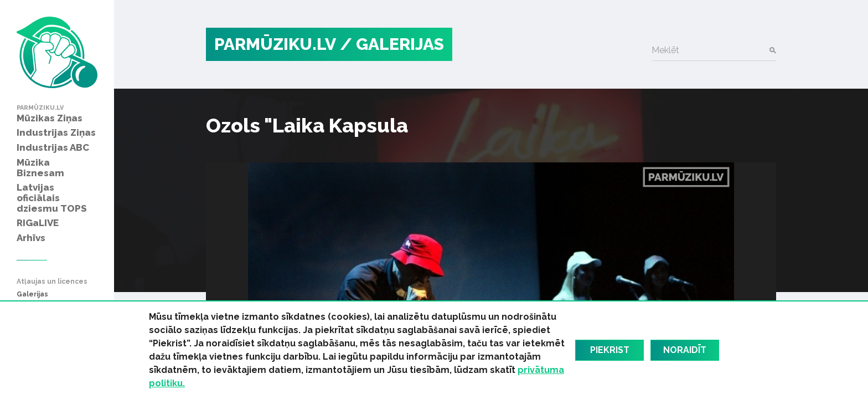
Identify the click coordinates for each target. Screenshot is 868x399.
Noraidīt (685, 350)
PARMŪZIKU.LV (275, 44)
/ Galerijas (392, 44)
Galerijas (32, 295)
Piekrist (610, 350)
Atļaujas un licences (52, 282)
